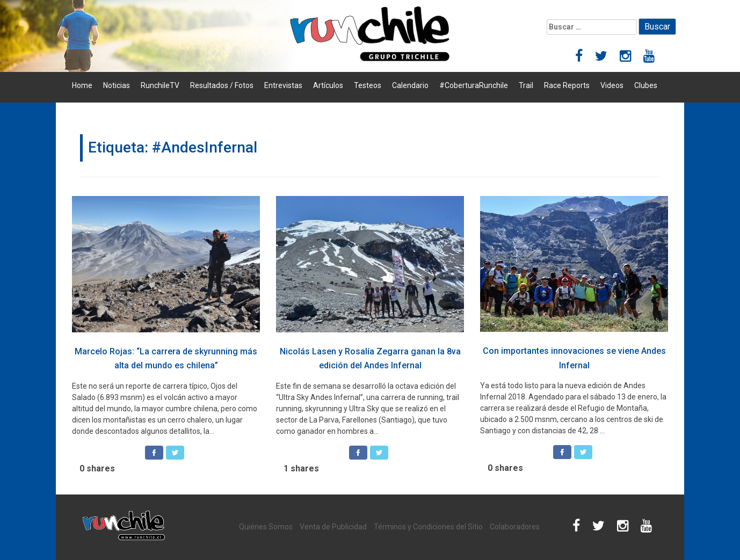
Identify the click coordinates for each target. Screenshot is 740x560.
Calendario (410, 85)
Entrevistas (283, 85)
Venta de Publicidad (333, 527)
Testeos (368, 85)
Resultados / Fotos (222, 85)
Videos (612, 85)
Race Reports (567, 85)
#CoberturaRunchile (474, 85)
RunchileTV (160, 85)
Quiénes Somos (266, 527)
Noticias (117, 85)
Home (82, 85)
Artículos (328, 85)
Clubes (646, 85)
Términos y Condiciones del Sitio (428, 527)
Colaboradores (515, 527)
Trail (526, 85)
